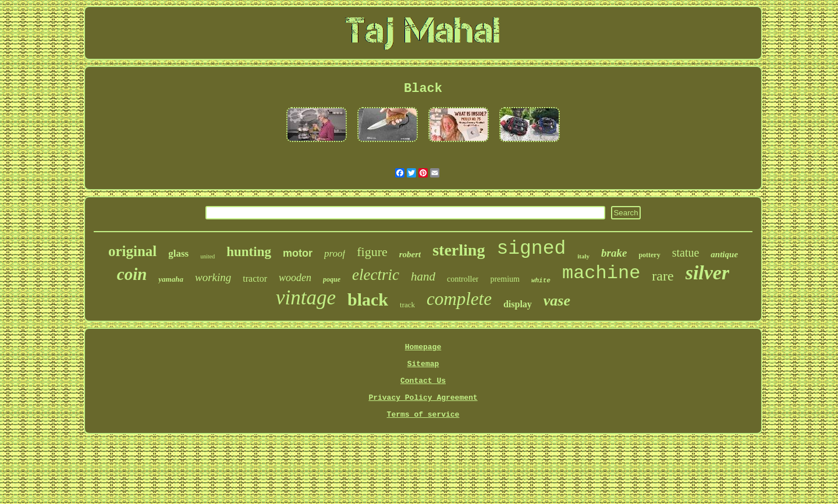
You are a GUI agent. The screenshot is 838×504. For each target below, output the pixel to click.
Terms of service (423, 415)
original (132, 251)
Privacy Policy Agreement (423, 398)
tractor (255, 278)
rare (663, 276)
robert (410, 254)
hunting (249, 252)
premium (505, 279)
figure (372, 252)
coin (132, 274)
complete (459, 299)
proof (335, 253)
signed (531, 249)
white (541, 281)
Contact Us (423, 381)
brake (614, 253)
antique (724, 254)
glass (178, 253)
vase (557, 301)
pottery (649, 255)
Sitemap (423, 364)
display (518, 304)
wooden (295, 278)
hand (423, 276)
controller (463, 279)
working (213, 277)
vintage (306, 298)
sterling (459, 250)
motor (298, 253)
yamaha (171, 279)
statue (686, 253)
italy (583, 256)
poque (332, 279)
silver (708, 273)
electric (376, 275)
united (207, 256)
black (368, 299)
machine (601, 273)
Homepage (423, 347)
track (407, 305)
